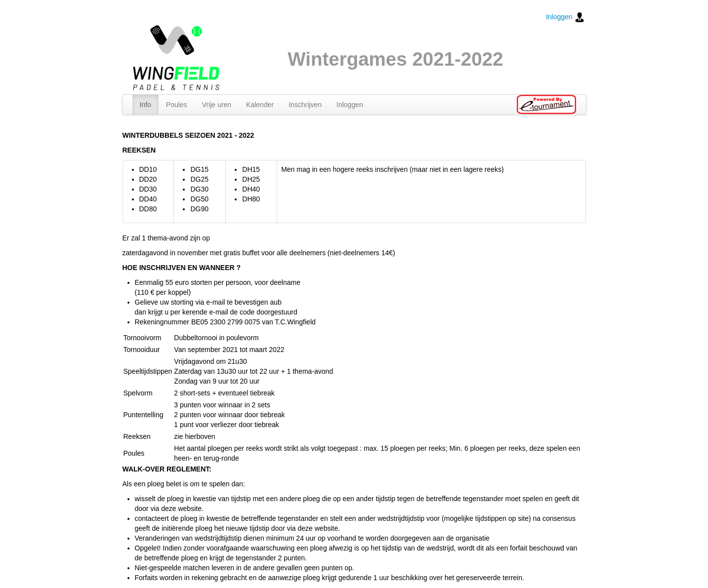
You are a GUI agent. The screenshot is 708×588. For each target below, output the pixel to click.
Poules (177, 105)
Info (146, 105)
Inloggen (565, 17)
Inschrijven (305, 105)
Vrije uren (217, 105)
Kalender (260, 105)
